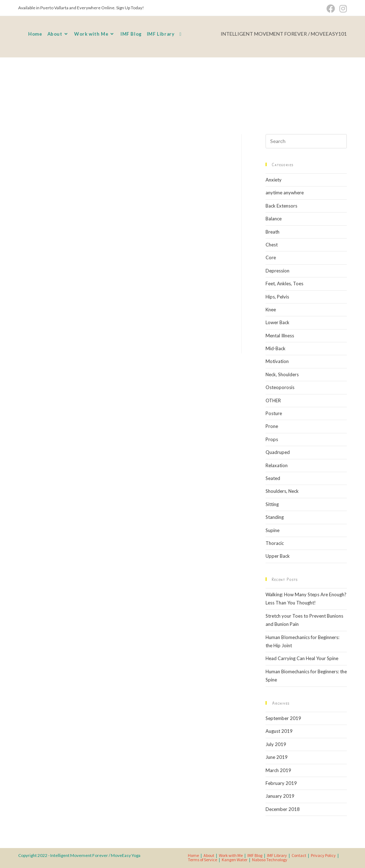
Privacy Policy (323, 855)
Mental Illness (280, 336)
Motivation (277, 361)
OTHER (273, 400)
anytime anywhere (285, 193)
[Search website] (180, 34)
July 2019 (276, 744)
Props (272, 439)
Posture (274, 413)
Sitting (272, 504)
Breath (273, 232)
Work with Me (231, 855)
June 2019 (277, 757)
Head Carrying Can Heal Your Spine (302, 658)
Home (193, 855)
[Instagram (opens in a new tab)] (342, 9)
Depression (277, 271)
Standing (275, 517)
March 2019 (278, 770)
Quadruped (278, 452)
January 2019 (280, 796)
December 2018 (283, 809)
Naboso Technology (270, 860)
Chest (272, 245)
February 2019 (281, 783)
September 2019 (283, 718)
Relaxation (277, 465)
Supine (273, 530)
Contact (299, 855)
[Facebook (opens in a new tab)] (331, 9)
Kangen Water (235, 860)
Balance (274, 219)
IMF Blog (255, 855)
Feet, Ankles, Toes (284, 284)
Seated (273, 478)
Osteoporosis (280, 387)
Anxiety (274, 180)
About (209, 855)
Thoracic (275, 543)
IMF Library (277, 855)
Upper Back (278, 556)
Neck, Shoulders (282, 374)
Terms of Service (202, 860)
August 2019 (279, 731)
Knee (271, 310)
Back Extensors (281, 206)
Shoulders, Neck (282, 491)
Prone (272, 426)
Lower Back (277, 322)
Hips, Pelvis (277, 297)
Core (271, 257)
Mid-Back (276, 348)
